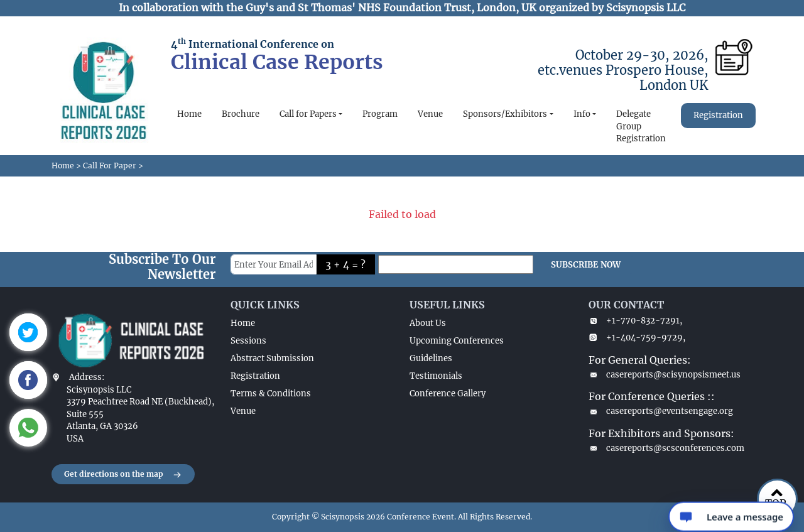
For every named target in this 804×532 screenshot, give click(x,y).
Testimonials (436, 376)
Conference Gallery (448, 394)
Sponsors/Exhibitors (505, 114)
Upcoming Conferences (457, 341)
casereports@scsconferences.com (666, 448)
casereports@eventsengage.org (661, 411)
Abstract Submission (272, 358)
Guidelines (431, 358)
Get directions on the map (123, 475)
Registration (718, 115)
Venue (430, 114)
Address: (87, 377)
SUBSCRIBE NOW (586, 265)
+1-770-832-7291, (635, 321)
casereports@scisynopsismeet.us (665, 375)
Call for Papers (308, 114)
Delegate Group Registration (641, 126)
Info (582, 114)
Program (380, 114)
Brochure (241, 114)
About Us (428, 323)
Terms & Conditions (271, 394)
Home (189, 114)
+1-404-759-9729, (637, 338)
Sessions (248, 341)
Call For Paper (110, 166)
